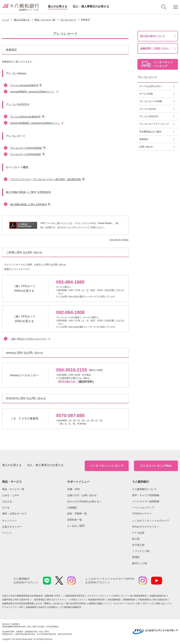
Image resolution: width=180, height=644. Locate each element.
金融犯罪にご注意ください (155, 48)
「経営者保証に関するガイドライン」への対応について (59, 600)
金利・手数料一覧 (77, 514)
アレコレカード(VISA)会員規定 (26, 148)
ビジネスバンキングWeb (156, 466)
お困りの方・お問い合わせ (82, 495)
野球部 (136, 557)
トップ (6, 20)
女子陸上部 (138, 545)
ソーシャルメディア (143, 508)
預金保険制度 (114, 600)
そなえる (7, 501)
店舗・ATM (73, 489)
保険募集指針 (129, 600)
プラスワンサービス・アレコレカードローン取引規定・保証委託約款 (46, 179)
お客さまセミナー (12, 527)
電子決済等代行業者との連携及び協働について (88, 603)
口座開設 (72, 508)
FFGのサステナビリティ (146, 527)
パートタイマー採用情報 (146, 501)
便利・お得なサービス (14, 514)
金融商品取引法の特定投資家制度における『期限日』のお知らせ (33, 603)
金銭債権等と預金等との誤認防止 (42, 607)
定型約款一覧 (75, 520)
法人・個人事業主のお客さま (91, 6)
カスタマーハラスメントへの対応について (107, 596)
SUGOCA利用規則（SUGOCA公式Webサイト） (35, 123)
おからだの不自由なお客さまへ (84, 501)
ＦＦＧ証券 (138, 533)
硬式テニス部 (140, 563)
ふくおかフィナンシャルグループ (151, 521)
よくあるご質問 (76, 526)
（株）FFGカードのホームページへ (28, 339)
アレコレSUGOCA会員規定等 (25, 117)
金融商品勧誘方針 (158, 596)
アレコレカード (68, 20)
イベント (7, 533)
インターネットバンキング (107, 466)
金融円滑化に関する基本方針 (16, 600)
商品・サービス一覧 (45, 20)
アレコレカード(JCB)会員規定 (26, 154)
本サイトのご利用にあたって (157, 603)
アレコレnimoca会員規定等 (24, 85)
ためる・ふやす (11, 495)
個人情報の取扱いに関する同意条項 (28, 204)
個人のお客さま (58, 6)
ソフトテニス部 (141, 551)
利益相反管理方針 (97, 600)
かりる (6, 508)
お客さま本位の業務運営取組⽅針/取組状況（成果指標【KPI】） (33, 596)
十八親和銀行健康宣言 (71, 607)
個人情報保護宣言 (138, 596)
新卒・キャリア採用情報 (146, 495)
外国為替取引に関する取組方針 (153, 600)
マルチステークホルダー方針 (127, 603)
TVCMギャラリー (142, 514)
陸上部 (136, 539)
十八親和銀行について (144, 489)
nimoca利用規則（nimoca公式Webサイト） (32, 92)
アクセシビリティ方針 (13, 607)
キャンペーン (9, 521)
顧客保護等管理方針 (75, 596)
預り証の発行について (152, 36)
